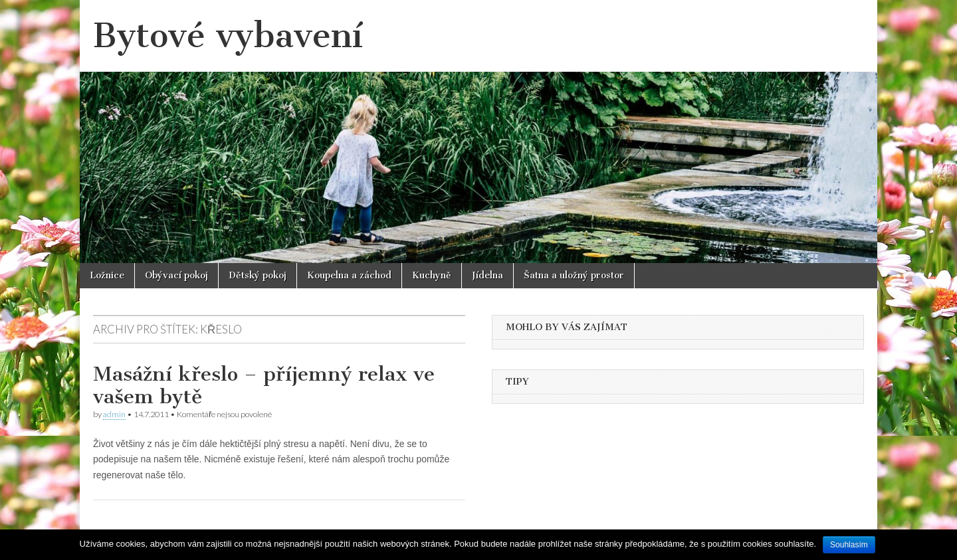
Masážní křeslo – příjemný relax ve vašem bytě (264, 385)
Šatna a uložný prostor (574, 275)
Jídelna (487, 275)
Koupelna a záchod (349, 275)
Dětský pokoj (258, 275)
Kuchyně (432, 275)
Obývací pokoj (176, 275)
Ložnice (107, 275)
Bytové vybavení (228, 36)
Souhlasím (849, 545)
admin (114, 414)
